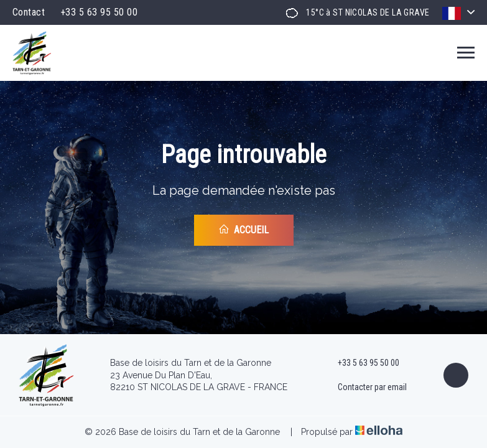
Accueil (243, 230)
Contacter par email (365, 388)
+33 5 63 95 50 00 (361, 363)
